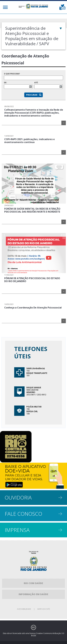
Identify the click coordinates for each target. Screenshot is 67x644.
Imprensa (17, 530)
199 (28, 414)
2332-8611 (31, 395)
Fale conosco (23, 514)
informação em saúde (33, 594)
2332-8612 (41, 395)
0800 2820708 (32, 390)
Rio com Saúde (33, 583)
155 (28, 375)
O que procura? (33, 76)
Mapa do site (44, 609)
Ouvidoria (18, 498)
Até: (48, 85)
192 (28, 371)
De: (18, 85)
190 (28, 409)
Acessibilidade (24, 609)
